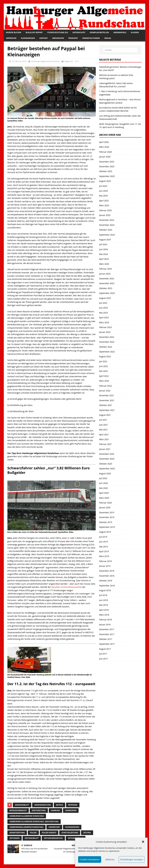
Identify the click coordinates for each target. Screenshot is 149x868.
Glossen (135, 32)
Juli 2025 (103, 186)
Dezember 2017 (107, 629)
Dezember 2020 (107, 454)
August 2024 (105, 240)
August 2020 (105, 473)
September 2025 (107, 176)
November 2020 (107, 459)
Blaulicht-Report (34, 32)
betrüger (73, 805)
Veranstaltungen (91, 38)
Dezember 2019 (107, 512)
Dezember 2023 (107, 279)
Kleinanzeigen (28, 38)
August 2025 (105, 181)
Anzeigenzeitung (43, 805)
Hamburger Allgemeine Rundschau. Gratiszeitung (34, 822)
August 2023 (105, 298)
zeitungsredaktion (53, 838)
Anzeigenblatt (22, 805)
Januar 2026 (105, 157)
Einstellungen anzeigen (132, 859)
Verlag (108, 38)
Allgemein (69, 61)
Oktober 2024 (106, 230)
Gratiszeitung (39, 810)
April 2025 (104, 201)
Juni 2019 (103, 542)
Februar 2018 (105, 620)
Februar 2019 (105, 561)
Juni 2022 (103, 366)
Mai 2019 (103, 547)
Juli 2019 (103, 537)
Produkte (73, 38)
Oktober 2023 (106, 288)
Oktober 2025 (106, 171)
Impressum (11, 38)
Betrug (59, 805)
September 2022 (107, 352)
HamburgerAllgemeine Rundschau (26, 827)
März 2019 (104, 556)
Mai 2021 (103, 430)
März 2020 (104, 498)
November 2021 (107, 400)
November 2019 (107, 517)
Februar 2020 (105, 503)
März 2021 (104, 439)
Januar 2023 (105, 332)
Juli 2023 (103, 303)
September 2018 (107, 586)
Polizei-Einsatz (49, 833)
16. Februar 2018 (19, 61)
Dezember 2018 (107, 571)
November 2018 (107, 576)
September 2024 (107, 235)
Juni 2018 (103, 600)
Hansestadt (54, 827)
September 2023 (107, 293)
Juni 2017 (103, 659)
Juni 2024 (103, 249)
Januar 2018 (105, 625)
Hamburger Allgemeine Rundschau (27, 816)
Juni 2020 (103, 483)
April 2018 (104, 610)
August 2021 (105, 415)
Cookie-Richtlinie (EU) (58, 32)
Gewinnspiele (120, 32)
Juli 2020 (103, 478)
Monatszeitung (17, 833)
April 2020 (104, 493)
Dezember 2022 (107, 337)
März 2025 (104, 205)
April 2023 (104, 317)
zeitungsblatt (32, 838)
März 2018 (104, 615)
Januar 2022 (105, 391)
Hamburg (56, 810)
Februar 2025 (105, 210)
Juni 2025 (103, 191)
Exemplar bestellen (99, 32)
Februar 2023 (105, 327)
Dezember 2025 (107, 162)
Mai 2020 (103, 488)
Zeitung (87, 833)
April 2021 (104, 435)
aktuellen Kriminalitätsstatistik (66, 587)
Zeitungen (15, 838)
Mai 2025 (103, 196)
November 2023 (107, 283)
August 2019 (105, 532)
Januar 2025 (105, 215)
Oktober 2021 (106, 405)
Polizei (33, 833)
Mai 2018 (103, 605)
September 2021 (107, 410)
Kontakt (44, 38)
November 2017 (107, 634)
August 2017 (105, 649)
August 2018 (105, 590)
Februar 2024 (105, 269)
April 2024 (104, 259)
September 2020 (107, 469)
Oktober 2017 (106, 639)
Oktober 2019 (106, 522)
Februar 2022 (105, 386)
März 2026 (104, 147)
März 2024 (104, 264)
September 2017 (107, 644)
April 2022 (104, 376)
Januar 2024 (105, 274)
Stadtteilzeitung (70, 833)
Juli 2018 (103, 595)
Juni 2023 (103, 308)
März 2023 (104, 322)
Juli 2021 (103, 420)
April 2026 (104, 142)
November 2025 (107, 166)
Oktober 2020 (106, 464)
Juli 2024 (103, 244)
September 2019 (107, 527)
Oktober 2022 (106, 347)
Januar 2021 (105, 449)
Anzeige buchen (14, 32)
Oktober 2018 (106, 581)
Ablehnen (110, 859)
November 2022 (107, 342)
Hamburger (71, 810)
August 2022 (105, 356)
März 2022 (104, 381)
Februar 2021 (105, 444)
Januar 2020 (105, 507)
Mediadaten (58, 38)
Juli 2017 (103, 654)
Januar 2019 (105, 566)
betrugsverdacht (18, 810)
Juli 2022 (103, 361)
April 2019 (104, 551)
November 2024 (107, 225)
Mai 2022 (103, 371)
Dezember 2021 (107, 395)
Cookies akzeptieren (90, 859)
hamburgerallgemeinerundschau (45, 61)
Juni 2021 (103, 425)
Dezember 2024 (107, 220)
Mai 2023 (103, 313)
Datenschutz (79, 32)
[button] (143, 842)
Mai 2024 (103, 254)
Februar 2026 (105, 152)
